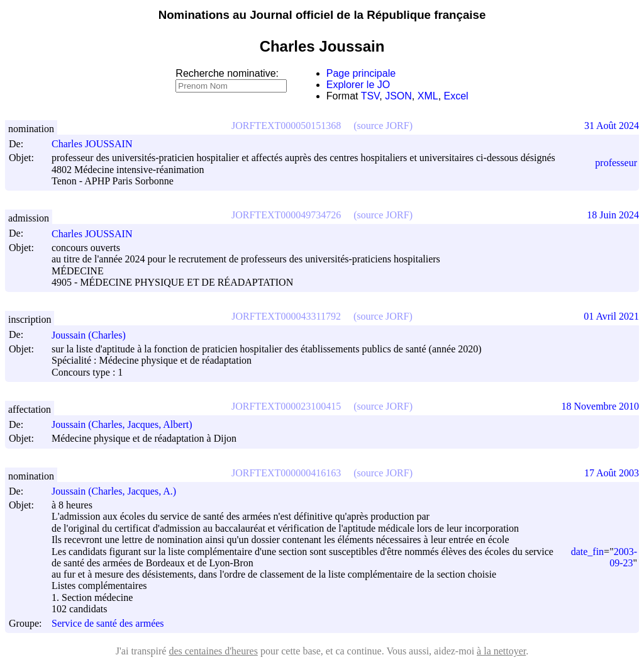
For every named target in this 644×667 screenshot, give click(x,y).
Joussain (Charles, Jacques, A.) (119, 491)
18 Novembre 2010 (600, 406)
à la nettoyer (501, 651)
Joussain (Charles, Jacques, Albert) (128, 424)
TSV (370, 96)
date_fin (587, 552)
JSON (398, 96)
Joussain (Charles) (94, 335)
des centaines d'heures (213, 651)
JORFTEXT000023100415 (286, 406)
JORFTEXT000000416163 (286, 473)
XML (428, 96)
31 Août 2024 (612, 126)
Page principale (361, 73)
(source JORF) (383, 126)
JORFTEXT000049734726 (286, 215)
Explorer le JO (358, 85)
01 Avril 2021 (611, 316)
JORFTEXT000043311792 (286, 316)
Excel (456, 96)
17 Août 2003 (612, 473)
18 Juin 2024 (613, 215)
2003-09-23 (623, 557)
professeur (616, 163)
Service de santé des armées (108, 623)
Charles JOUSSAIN (97, 144)
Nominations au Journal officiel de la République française (322, 15)
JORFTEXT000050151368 (286, 126)
